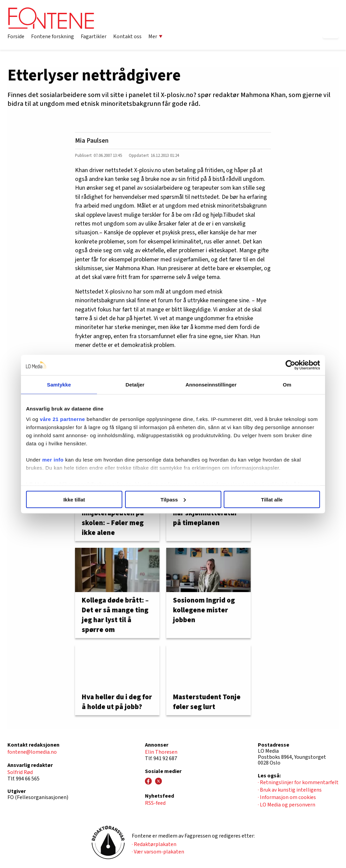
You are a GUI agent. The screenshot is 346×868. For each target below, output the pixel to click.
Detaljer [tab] (135, 384)
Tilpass (173, 499)
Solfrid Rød (20, 772)
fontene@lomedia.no (32, 752)
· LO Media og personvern (287, 805)
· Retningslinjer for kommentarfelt (298, 782)
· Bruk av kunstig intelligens (290, 790)
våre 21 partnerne (63, 419)
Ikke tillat (74, 499)
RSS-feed (155, 803)
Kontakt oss (127, 37)
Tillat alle (272, 499)
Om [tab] (287, 384)
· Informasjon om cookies (287, 797)
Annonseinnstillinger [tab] (211, 384)
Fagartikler (94, 37)
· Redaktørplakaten (154, 844)
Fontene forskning (53, 37)
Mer (155, 37)
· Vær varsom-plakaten (158, 852)
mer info (53, 460)
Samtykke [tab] (59, 384)
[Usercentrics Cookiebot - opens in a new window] (290, 365)
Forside (16, 37)
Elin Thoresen (161, 752)
